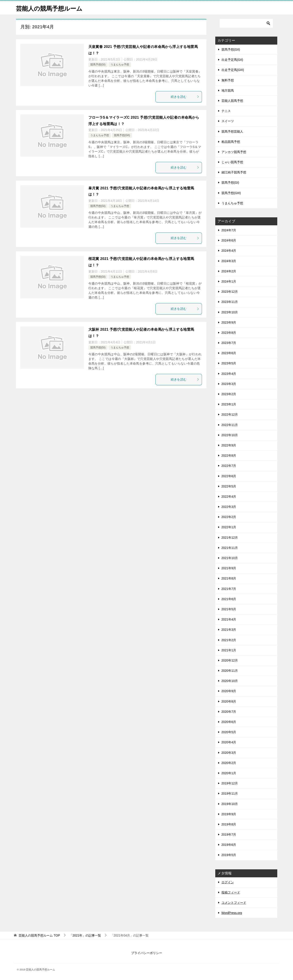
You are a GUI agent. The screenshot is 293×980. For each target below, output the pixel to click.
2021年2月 (229, 640)
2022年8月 (229, 456)
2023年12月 (230, 292)
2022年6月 (229, 476)
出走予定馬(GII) (232, 60)
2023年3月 (229, 384)
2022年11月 (230, 425)
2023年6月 (229, 353)
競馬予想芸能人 (232, 132)
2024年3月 (229, 261)
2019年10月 (230, 804)
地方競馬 (228, 90)
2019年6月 (229, 845)
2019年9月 (229, 814)
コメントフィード (234, 903)
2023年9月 (229, 322)
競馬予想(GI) (98, 65)
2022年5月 (229, 486)
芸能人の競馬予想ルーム (53, 8)
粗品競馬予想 (231, 142)
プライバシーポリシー (147, 953)
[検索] (246, 23)
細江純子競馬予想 (234, 172)
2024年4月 (229, 251)
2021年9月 (229, 568)
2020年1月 (229, 773)
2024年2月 (229, 271)
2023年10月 (230, 312)
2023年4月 (229, 374)
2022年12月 (230, 414)
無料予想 (228, 80)
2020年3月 (229, 753)
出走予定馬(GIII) (233, 70)
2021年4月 (229, 619)
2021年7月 (229, 589)
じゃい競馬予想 (232, 162)
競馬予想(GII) (122, 135)
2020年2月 (229, 763)
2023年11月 (230, 302)
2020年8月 (229, 701)
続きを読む (185, 97)
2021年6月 (229, 599)
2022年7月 (229, 466)
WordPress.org (232, 913)
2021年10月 (230, 558)
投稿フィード (231, 892)
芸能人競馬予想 (232, 101)
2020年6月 (229, 722)
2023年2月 (229, 394)
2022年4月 (229, 497)
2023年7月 (229, 343)
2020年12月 (230, 660)
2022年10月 (230, 435)
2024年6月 (229, 240)
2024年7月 (229, 230)
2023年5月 (229, 363)
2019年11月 (230, 793)
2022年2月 (229, 517)
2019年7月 (229, 835)
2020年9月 (229, 691)
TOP (39, 935)
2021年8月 (229, 578)
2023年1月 (229, 404)
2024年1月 (229, 281)
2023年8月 (229, 333)
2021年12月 (230, 538)
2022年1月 (229, 527)
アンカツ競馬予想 (234, 152)
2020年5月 (229, 732)
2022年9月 (229, 445)
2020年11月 (230, 671)
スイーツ (228, 121)
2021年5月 (229, 609)
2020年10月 (230, 681)
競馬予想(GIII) (231, 193)
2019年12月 (230, 783)
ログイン (228, 882)
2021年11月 (230, 548)
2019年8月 (229, 824)
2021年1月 (229, 650)
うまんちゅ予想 (120, 65)
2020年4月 (229, 742)
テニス (226, 111)
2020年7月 (229, 712)
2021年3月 (229, 630)
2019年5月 (229, 855)
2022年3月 (229, 507)
